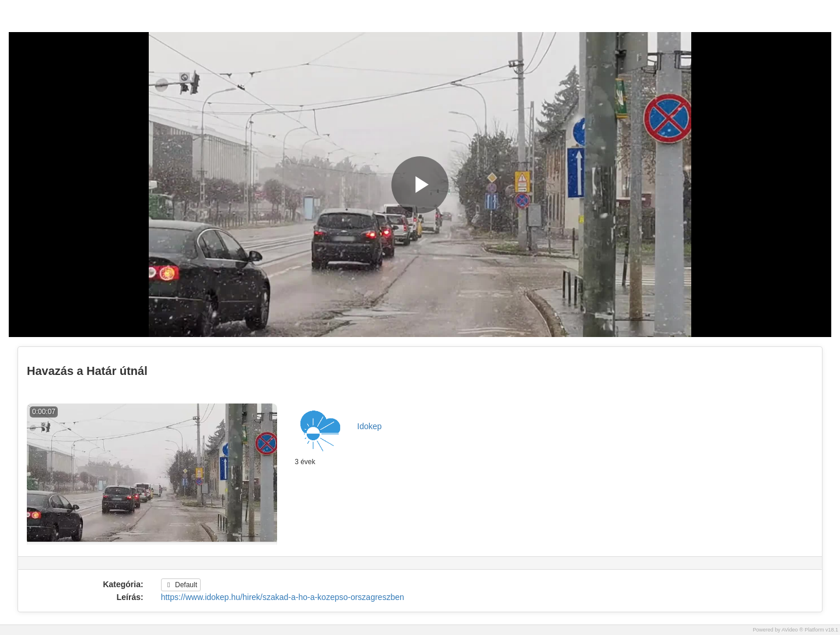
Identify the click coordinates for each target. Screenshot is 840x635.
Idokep (369, 426)
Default (181, 585)
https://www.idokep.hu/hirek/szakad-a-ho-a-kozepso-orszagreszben (283, 597)
